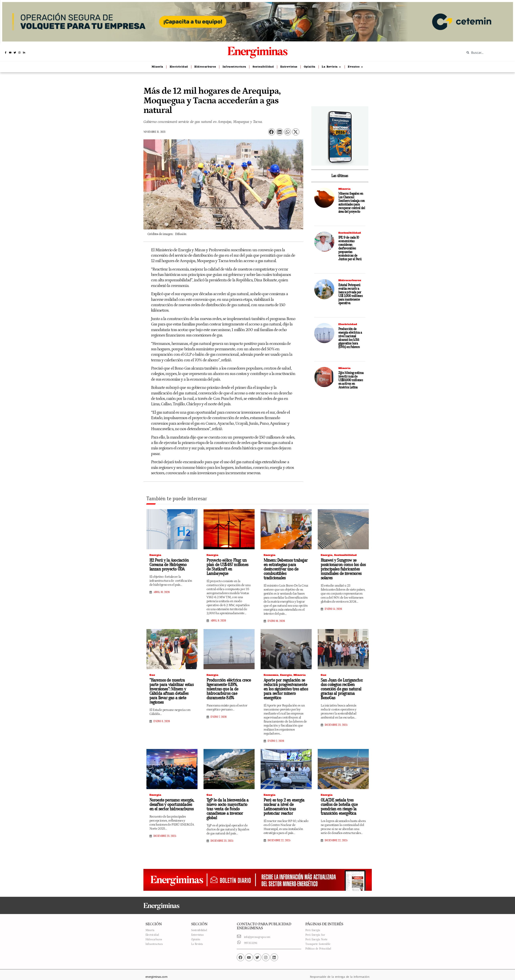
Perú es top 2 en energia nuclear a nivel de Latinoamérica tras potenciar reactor (283, 800)
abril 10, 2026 (162, 592)
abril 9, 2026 (218, 616)
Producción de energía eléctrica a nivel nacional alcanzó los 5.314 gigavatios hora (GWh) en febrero (350, 338)
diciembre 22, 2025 (279, 833)
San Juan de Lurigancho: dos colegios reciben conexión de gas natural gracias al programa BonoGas (343, 681)
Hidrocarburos (350, 280)
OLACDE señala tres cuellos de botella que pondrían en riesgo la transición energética (342, 800)
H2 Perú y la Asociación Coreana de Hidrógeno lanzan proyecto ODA (168, 564)
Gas (152, 670)
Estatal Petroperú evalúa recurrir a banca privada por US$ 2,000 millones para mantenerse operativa (350, 294)
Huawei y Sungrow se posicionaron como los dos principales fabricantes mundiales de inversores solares (341, 569)
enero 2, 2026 (276, 735)
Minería (344, 189)
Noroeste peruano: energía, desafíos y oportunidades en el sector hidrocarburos (172, 798)
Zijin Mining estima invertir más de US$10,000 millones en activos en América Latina (351, 380)
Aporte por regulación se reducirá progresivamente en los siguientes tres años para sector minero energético (285, 683)
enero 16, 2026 (276, 616)
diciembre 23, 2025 (336, 714)
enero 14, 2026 (333, 608)
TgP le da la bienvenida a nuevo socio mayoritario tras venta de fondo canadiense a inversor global (229, 800)
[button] (272, 132)
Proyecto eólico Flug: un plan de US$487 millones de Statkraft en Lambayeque (228, 564)
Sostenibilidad (350, 233)
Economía (271, 670)
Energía (155, 555)
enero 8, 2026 (162, 711)
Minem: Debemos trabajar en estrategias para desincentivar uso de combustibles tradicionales (285, 566)
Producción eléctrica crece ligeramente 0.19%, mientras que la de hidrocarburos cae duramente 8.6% (229, 681)
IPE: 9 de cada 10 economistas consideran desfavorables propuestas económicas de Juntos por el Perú (350, 248)
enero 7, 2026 (219, 706)
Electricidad (348, 324)
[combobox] (487, 53)
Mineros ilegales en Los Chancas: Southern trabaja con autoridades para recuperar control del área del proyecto (352, 203)
